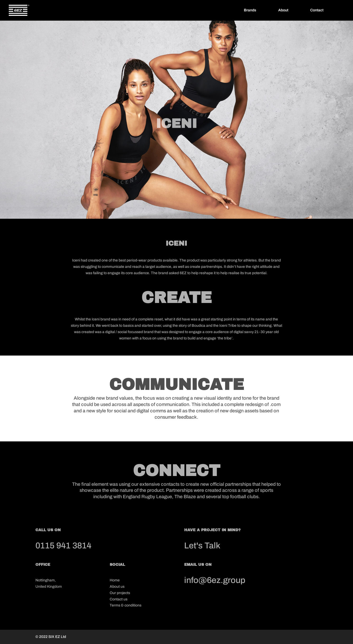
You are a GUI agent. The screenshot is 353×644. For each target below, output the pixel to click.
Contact (317, 10)
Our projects (120, 593)
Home (115, 580)
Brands (250, 10)
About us (117, 587)
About (283, 10)
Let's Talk (202, 546)
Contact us (119, 599)
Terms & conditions (126, 605)
